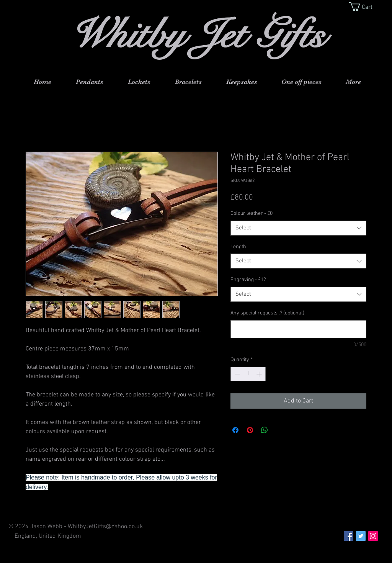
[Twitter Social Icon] (361, 536)
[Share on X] (279, 430)
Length (238, 247)
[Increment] (260, 374)
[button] (366, 7)
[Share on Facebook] (235, 430)
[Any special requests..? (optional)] (298, 329)
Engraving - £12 (248, 280)
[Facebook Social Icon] (349, 536)
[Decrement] (236, 374)
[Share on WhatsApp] (265, 430)
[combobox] (298, 228)
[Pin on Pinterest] (250, 430)
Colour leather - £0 (252, 214)
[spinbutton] (248, 374)
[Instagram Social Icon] (373, 536)
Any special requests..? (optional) (267, 313)
